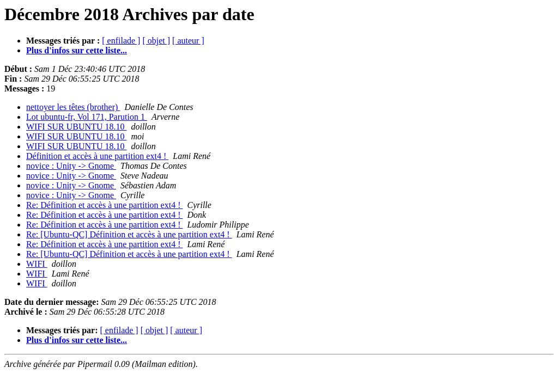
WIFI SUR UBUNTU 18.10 (76, 127)
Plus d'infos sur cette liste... (77, 50)
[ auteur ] (188, 41)
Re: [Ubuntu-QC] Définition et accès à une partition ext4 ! (129, 234)
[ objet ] (156, 41)
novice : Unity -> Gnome (71, 166)
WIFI (37, 264)
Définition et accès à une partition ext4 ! (97, 156)
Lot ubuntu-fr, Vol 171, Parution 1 (87, 117)
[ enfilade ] (121, 41)
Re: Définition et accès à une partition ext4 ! (104, 205)
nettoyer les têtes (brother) (73, 107)
